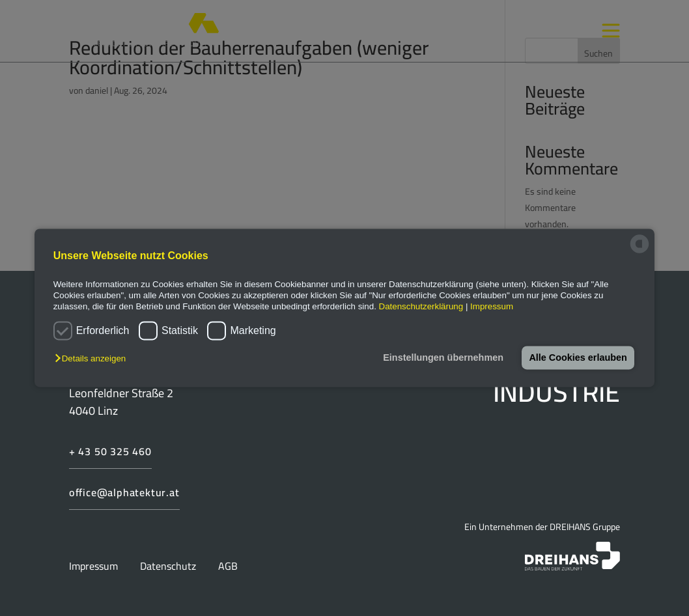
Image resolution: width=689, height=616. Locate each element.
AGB (228, 566)
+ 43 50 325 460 (110, 451)
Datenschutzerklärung (421, 307)
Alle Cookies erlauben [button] (578, 357)
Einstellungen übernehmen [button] (443, 357)
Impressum (492, 307)
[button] (93, 358)
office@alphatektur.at (124, 492)
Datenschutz (169, 566)
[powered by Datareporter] (640, 252)
